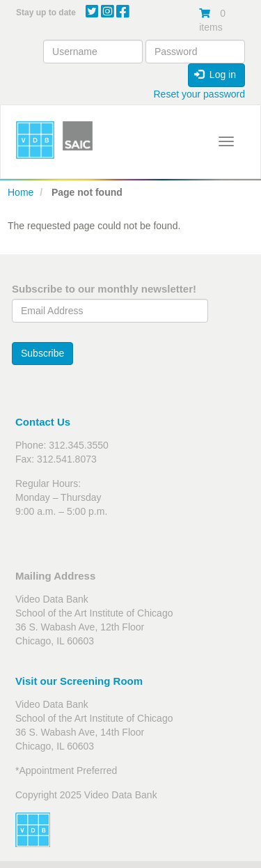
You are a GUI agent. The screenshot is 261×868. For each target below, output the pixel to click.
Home (21, 192)
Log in (215, 75)
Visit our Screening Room (79, 681)
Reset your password (199, 94)
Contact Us (43, 422)
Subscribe (42, 353)
